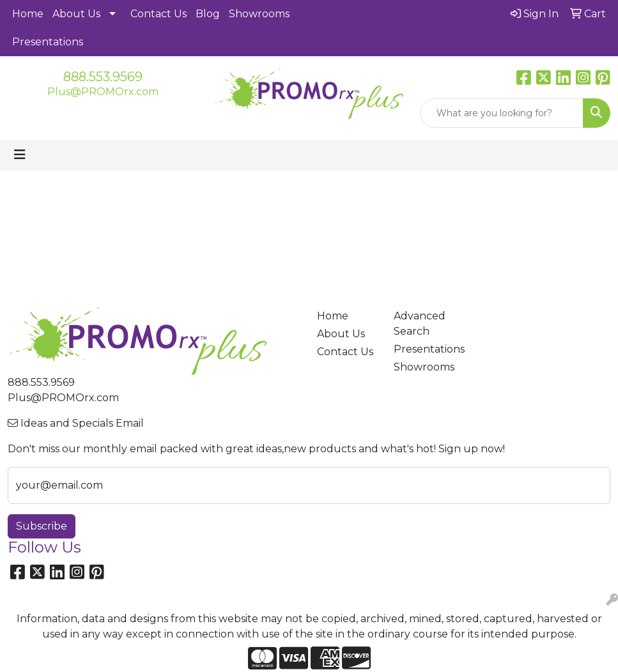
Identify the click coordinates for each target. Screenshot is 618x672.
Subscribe (42, 526)
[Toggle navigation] (20, 155)
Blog (208, 14)
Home (28, 14)
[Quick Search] (502, 113)
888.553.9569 (103, 77)
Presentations (48, 42)
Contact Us (158, 14)
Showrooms (259, 14)
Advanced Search (420, 324)
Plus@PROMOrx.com (103, 92)
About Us (76, 14)
